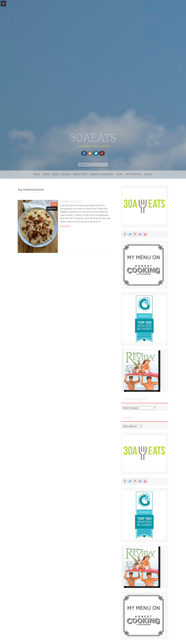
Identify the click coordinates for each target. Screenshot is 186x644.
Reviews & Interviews (102, 174)
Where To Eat (80, 174)
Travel (119, 174)
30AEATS (93, 138)
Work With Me (133, 174)
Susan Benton (52, 209)
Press (55, 174)
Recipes (66, 174)
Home (37, 174)
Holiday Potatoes (71, 201)
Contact (148, 174)
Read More (66, 226)
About (46, 174)
